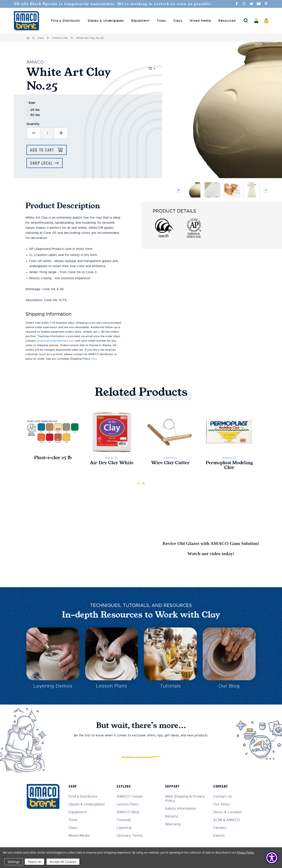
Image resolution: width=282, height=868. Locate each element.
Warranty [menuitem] (174, 824)
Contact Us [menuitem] (223, 796)
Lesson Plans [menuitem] (130, 804)
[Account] (256, 21)
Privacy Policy (245, 852)
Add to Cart (44, 150)
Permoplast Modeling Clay (229, 466)
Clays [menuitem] (178, 21)
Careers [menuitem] (221, 828)
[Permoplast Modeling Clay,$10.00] (229, 432)
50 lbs (35, 115)
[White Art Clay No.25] (193, 190)
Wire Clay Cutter (170, 464)
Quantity (33, 124)
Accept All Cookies (63, 862)
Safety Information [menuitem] (182, 808)
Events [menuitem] (220, 835)
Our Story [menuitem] (222, 804)
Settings (14, 862)
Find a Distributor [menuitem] (66, 21)
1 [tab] (138, 485)
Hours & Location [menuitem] (228, 812)
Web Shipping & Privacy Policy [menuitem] (186, 798)
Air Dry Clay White (112, 464)
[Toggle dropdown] (152, 69)
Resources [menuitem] (227, 21)
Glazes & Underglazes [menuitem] (106, 21)
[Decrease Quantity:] (34, 133)
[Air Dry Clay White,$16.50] (112, 432)
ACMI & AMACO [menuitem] (227, 820)
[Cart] (266, 21)
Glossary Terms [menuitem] (132, 835)
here (94, 359)
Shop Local (42, 163)
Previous (178, 190)
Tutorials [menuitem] (126, 820)
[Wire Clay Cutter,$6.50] (170, 432)
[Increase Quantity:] (61, 133)
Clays (41, 38)
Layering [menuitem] (126, 828)
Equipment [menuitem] (140, 21)
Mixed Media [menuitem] (200, 21)
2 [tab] (144, 485)
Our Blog (229, 688)
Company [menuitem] (221, 786)
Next (266, 190)
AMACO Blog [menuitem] (130, 812)
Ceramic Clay (61, 38)
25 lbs (35, 110)
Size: (31, 103)
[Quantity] (47, 133)
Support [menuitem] (174, 786)
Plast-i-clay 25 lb (53, 459)
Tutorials (170, 688)
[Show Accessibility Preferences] (272, 858)
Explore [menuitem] (126, 786)
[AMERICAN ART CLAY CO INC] (26, 21)
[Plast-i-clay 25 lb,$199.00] (53, 432)
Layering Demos (53, 688)
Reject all (35, 862)
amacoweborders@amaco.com (58, 341)
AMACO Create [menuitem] (132, 796)
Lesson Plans (112, 688)
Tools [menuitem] (161, 21)
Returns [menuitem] (173, 816)
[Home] (28, 38)
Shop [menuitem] (76, 786)
